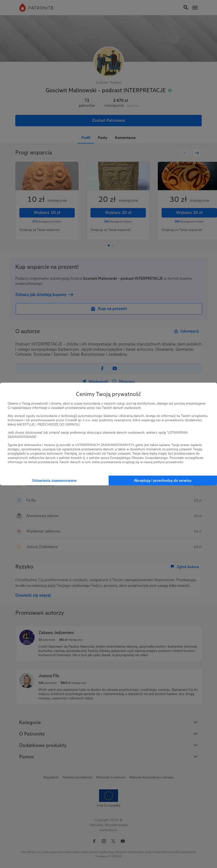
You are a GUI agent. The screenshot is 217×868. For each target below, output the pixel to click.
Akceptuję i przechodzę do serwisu (163, 480)
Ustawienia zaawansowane (54, 480)
